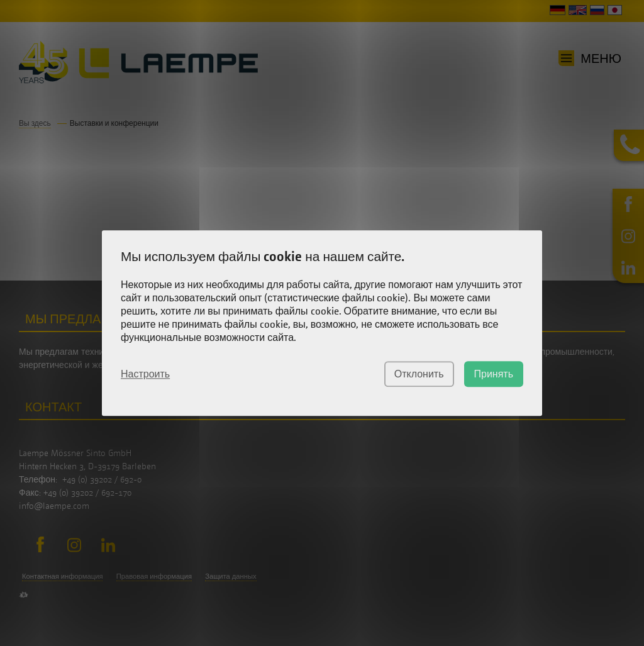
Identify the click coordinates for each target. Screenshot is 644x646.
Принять (494, 374)
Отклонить (419, 374)
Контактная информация (62, 576)
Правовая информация (154, 576)
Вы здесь (35, 123)
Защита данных (230, 576)
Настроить (145, 374)
